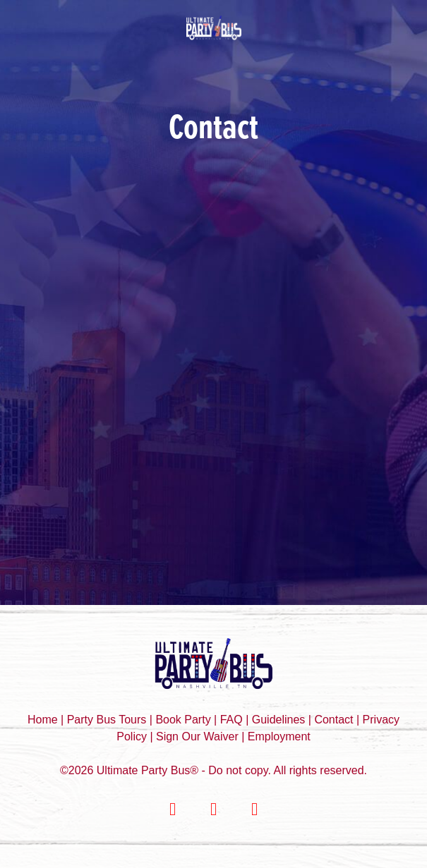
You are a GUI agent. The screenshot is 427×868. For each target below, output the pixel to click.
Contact (333, 720)
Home (44, 720)
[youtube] (255, 809)
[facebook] (173, 809)
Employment (279, 736)
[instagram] (214, 809)
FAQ (231, 720)
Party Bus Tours (107, 720)
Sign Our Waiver (197, 736)
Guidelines (279, 720)
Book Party (185, 720)
